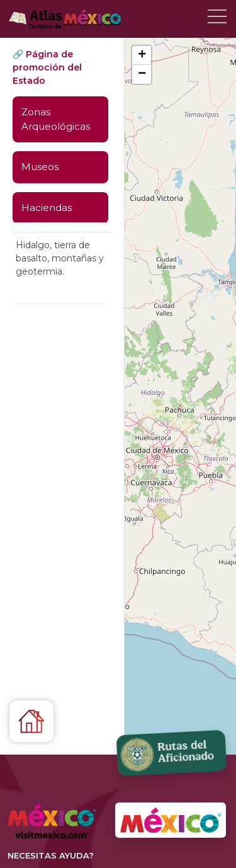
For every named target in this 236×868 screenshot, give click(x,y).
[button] (180, 403)
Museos (40, 167)
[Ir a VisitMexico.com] (171, 820)
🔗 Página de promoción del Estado (47, 67)
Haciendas (47, 208)
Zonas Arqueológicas (56, 119)
